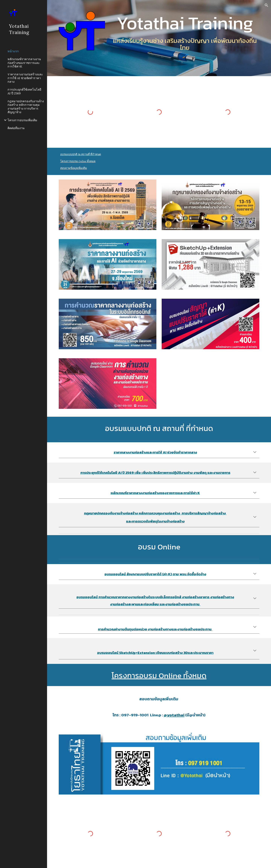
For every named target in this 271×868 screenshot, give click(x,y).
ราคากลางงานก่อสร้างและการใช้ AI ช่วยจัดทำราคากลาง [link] (25, 78)
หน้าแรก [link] (13, 51)
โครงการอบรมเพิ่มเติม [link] (22, 120)
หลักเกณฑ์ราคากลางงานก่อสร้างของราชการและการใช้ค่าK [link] (24, 63)
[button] (266, 5)
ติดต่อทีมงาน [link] (16, 128)
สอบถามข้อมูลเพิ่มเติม (74, 168)
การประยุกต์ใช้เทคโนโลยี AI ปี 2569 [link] (24, 91)
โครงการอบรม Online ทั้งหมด (78, 161)
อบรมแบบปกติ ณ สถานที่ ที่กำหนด (81, 154)
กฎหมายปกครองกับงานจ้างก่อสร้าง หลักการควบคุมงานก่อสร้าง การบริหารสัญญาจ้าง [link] (26, 107)
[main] (185, 23)
